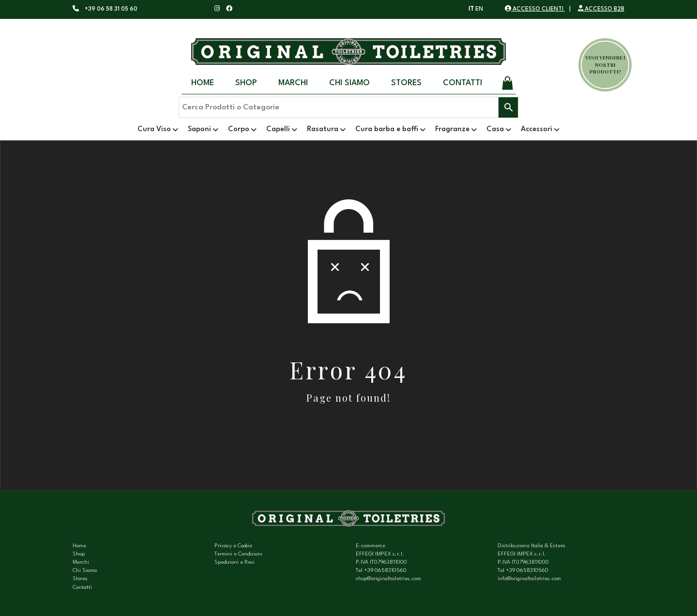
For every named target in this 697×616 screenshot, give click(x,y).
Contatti (462, 83)
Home (203, 83)
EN (479, 9)
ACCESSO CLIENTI (535, 9)
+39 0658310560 (385, 571)
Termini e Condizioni (238, 554)
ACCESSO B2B (601, 9)
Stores (406, 83)
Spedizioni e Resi (235, 563)
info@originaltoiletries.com (529, 579)
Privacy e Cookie (233, 546)
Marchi (293, 83)
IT (471, 9)
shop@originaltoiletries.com (388, 579)
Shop (246, 83)
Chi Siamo (349, 83)
